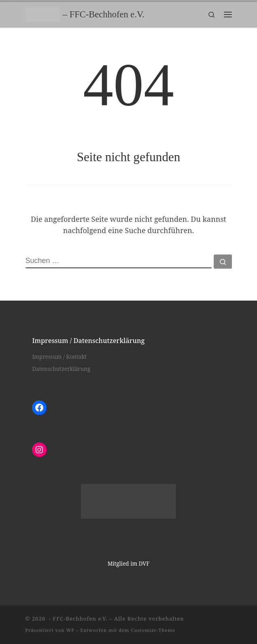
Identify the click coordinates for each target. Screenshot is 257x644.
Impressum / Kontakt (59, 357)
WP (70, 630)
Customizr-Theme (153, 630)
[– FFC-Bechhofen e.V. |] (43, 14)
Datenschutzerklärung (61, 369)
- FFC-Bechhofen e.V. (78, 619)
